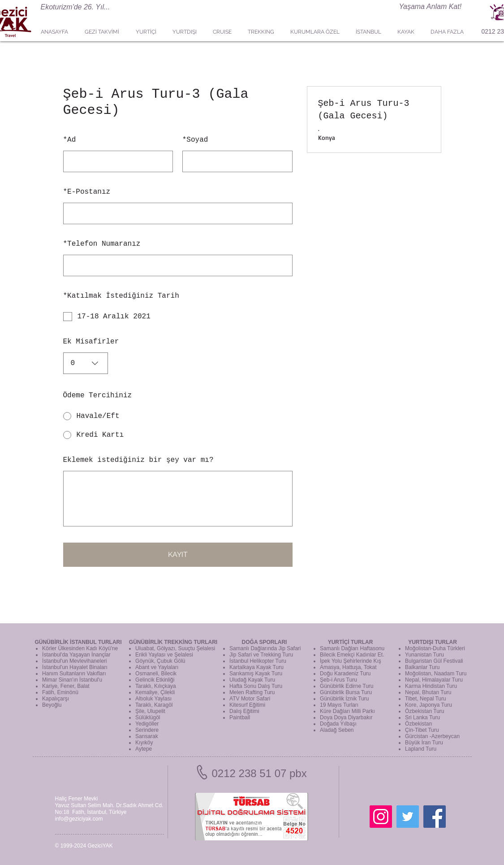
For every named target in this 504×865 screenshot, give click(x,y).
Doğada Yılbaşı (338, 724)
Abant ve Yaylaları (157, 667)
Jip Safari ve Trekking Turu (261, 655)
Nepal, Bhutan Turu (428, 692)
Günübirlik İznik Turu (344, 699)
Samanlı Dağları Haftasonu (352, 648)
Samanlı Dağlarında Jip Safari (265, 648)
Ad (70, 140)
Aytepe (144, 749)
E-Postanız (87, 192)
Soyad (195, 140)
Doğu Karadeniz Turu (345, 674)
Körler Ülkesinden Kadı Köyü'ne (80, 648)
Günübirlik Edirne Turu (347, 686)
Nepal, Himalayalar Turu (434, 680)
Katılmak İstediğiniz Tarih (121, 296)
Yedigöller (147, 724)
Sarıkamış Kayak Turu (256, 674)
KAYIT (178, 554)
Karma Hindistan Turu (431, 686)
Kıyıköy (144, 743)
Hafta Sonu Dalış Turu (256, 686)
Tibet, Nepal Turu (426, 699)
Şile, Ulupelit (150, 711)
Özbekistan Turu (424, 711)
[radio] (178, 416)
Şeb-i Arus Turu (338, 680)
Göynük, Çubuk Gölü (160, 661)
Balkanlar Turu (422, 667)
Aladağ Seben (337, 730)
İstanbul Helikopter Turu (258, 661)
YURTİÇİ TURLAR (351, 642)
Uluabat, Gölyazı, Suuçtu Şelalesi (175, 648)
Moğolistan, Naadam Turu (436, 674)
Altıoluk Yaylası (153, 699)
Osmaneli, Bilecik (156, 674)
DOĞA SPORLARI (265, 642)
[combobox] (86, 363)
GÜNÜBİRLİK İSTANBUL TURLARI (78, 642)
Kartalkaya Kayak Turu (256, 667)
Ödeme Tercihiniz (98, 396)
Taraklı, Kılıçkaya (156, 686)
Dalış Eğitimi (244, 711)
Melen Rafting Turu (252, 692)
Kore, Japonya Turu (429, 705)
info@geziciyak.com (79, 819)
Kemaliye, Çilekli (155, 692)
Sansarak (147, 736)
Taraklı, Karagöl (154, 705)
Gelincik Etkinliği (155, 680)
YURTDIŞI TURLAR (433, 642)
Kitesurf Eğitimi (247, 705)
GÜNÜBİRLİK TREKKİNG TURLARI (173, 642)
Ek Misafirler (91, 342)
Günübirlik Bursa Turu (346, 692)
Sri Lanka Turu (422, 717)
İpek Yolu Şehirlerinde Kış (351, 661)
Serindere (147, 730)
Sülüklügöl (148, 717)
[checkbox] (178, 317)
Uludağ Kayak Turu (252, 680)
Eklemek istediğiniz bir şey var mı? (138, 460)
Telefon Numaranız (102, 244)
